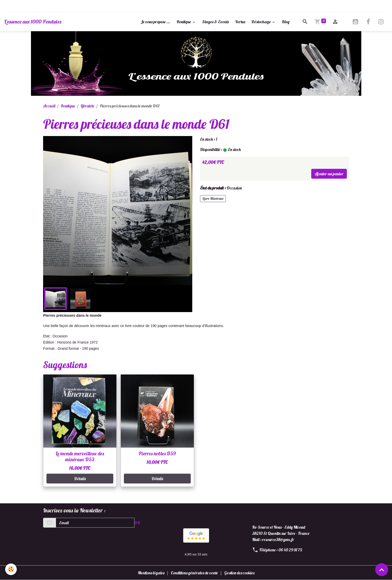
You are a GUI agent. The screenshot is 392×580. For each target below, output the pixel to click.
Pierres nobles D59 (157, 454)
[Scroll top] (382, 570)
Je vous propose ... (155, 22)
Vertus (240, 22)
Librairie (87, 106)
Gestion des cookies (239, 573)
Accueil (49, 106)
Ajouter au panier (329, 174)
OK (137, 523)
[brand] (33, 22)
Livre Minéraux (213, 198)
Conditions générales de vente (194, 573)
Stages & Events (215, 22)
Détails (80, 479)
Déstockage (261, 22)
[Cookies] (11, 569)
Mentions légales (151, 573)
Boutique (184, 22)
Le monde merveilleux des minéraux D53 (80, 456)
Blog (286, 22)
